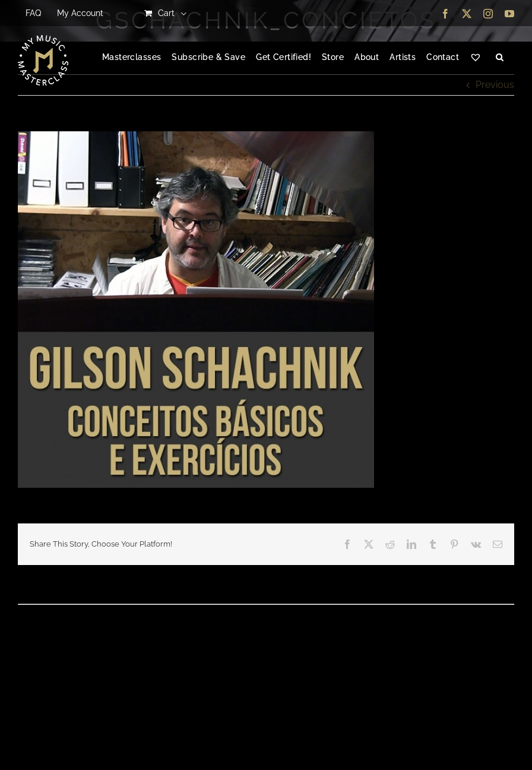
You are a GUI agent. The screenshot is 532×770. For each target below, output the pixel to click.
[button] (500, 58)
